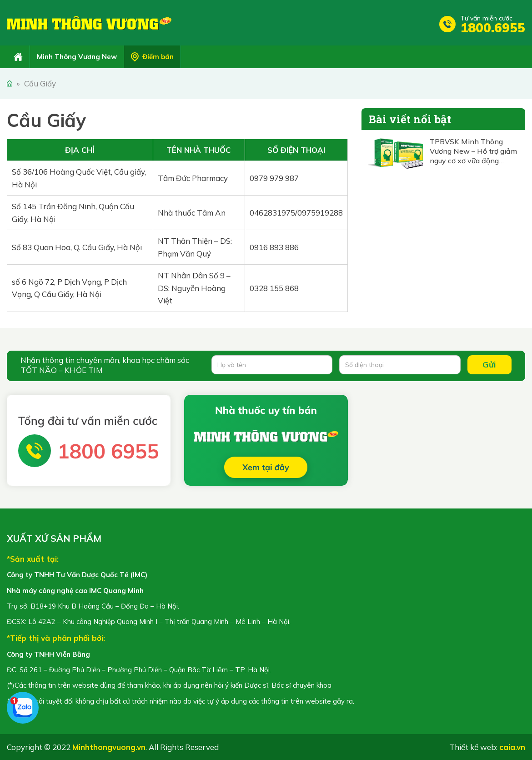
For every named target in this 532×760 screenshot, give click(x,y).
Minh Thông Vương (89, 23)
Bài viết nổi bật (410, 119)
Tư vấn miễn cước (486, 18)
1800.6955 (493, 28)
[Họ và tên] (272, 365)
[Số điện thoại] (400, 365)
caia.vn (512, 747)
